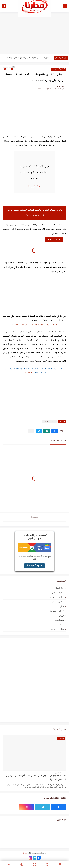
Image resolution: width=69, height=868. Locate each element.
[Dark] (22, 864)
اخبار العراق (59, 588)
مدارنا (25, 853)
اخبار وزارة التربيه (57, 602)
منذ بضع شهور (60, 773)
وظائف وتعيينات (58, 629)
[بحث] (4, 6)
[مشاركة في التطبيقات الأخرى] (31, 431)
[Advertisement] (34, 33)
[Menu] (34, 864)
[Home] (60, 864)
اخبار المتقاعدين (58, 593)
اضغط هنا (28, 373)
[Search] (47, 864)
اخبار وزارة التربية (59, 69)
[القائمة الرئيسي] (65, 6)
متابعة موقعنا (34, 566)
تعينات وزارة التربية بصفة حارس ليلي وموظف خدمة (34, 325)
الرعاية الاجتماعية (57, 611)
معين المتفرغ (59, 620)
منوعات (61, 625)
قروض (62, 615)
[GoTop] (9, 864)
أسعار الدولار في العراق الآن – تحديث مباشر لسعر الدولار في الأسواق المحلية (36, 778)
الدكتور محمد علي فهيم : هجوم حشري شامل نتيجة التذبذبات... (27, 58)
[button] (54, 431)
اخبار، (62, 606)
